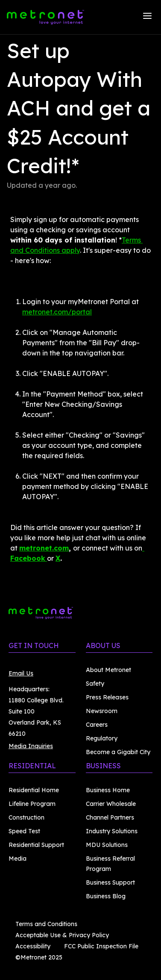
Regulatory (102, 738)
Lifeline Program (32, 804)
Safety (95, 684)
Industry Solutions (112, 831)
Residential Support (36, 845)
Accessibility (33, 946)
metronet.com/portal (57, 312)
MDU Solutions (107, 845)
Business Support (110, 882)
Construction (26, 817)
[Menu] (147, 17)
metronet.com (44, 548)
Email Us (21, 673)
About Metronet (108, 670)
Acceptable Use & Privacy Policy (62, 935)
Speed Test (24, 831)
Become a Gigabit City (118, 752)
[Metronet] (45, 17)
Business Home (108, 790)
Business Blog (106, 896)
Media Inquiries (31, 746)
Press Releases (107, 697)
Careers (97, 725)
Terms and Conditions (46, 924)
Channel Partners (110, 817)
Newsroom (102, 711)
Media (18, 859)
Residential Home (34, 790)
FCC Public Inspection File (101, 946)
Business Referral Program (110, 864)
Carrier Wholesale (111, 804)
